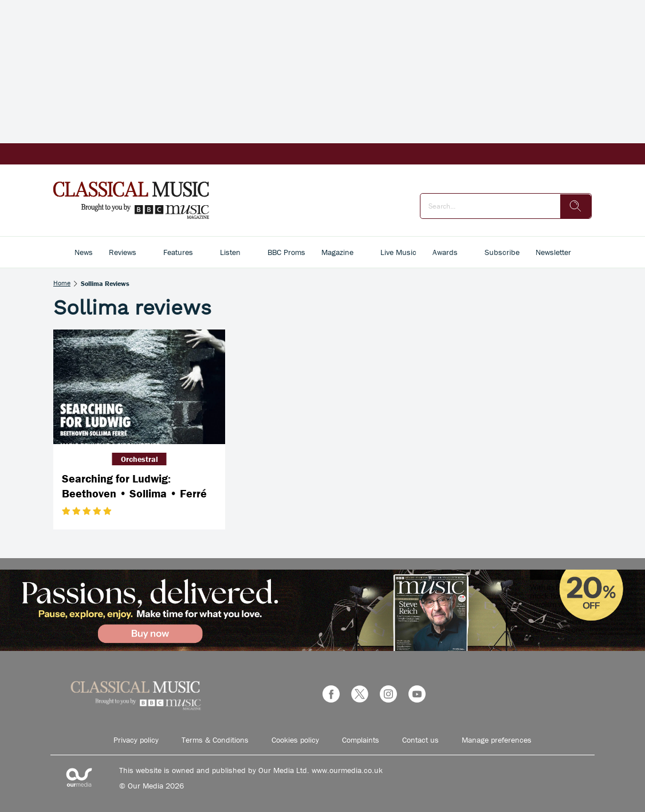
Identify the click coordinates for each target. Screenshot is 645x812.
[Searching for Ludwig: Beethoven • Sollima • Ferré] (139, 387)
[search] (576, 206)
